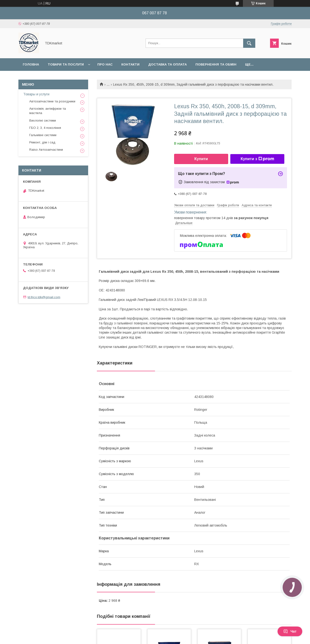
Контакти (130, 64)
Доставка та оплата (167, 64)
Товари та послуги (66, 64)
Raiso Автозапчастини (46, 150)
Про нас (105, 64)
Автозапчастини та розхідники (52, 101)
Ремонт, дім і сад (42, 142)
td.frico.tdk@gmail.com (44, 297)
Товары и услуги (36, 94)
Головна (31, 64)
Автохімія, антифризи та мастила (48, 111)
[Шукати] (249, 43)
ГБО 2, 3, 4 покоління (45, 128)
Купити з (257, 159)
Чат (290, 631)
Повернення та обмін (216, 64)
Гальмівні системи (43, 135)
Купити (201, 159)
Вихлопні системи (43, 120)
